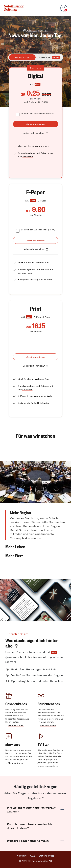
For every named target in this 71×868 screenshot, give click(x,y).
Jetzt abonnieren (49, 766)
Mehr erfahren (16, 725)
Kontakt (22, 856)
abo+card (28, 156)
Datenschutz (47, 856)
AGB (33, 856)
